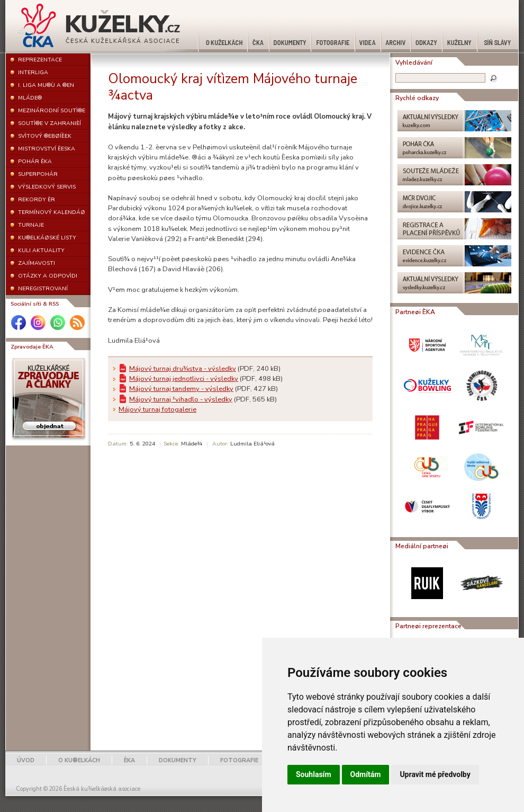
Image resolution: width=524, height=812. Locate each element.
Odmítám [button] (366, 774)
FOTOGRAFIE (239, 760)
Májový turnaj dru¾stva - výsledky (183, 369)
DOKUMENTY (178, 760)
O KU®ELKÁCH (79, 760)
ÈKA (129, 760)
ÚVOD (26, 760)
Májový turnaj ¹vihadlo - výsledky (181, 399)
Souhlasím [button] (314, 774)
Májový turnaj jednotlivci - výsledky (184, 379)
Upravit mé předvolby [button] (435, 774)
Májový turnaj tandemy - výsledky (181, 389)
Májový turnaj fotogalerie (157, 409)
